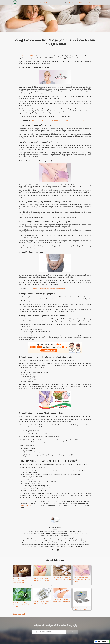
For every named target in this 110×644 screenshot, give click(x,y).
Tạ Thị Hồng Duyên (55, 528)
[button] (46, 3)
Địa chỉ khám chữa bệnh (76, 3)
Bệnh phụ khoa (45, 3)
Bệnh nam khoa (59, 3)
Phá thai (91, 3)
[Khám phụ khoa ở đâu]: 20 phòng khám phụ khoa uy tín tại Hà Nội (58, 120)
